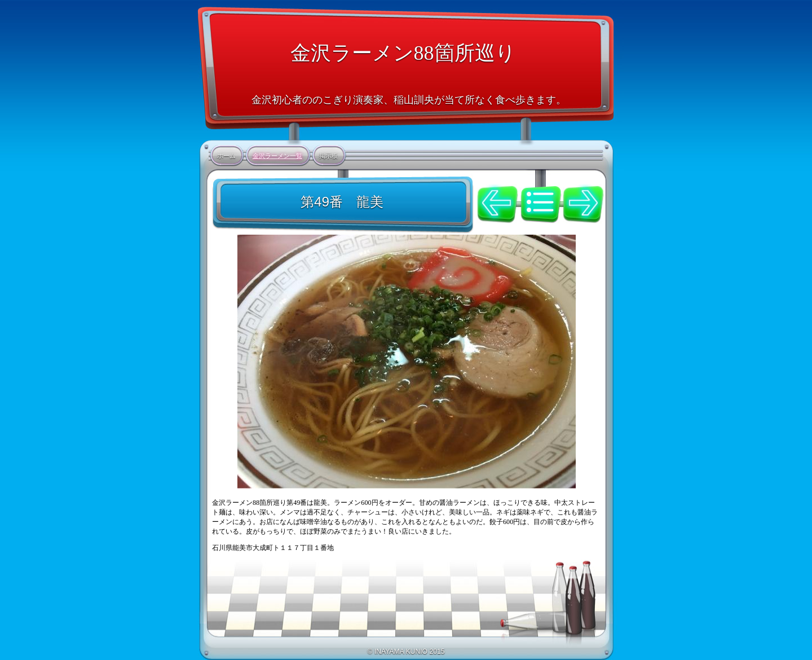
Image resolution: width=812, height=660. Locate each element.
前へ (498, 204)
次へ (583, 204)
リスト (541, 197)
